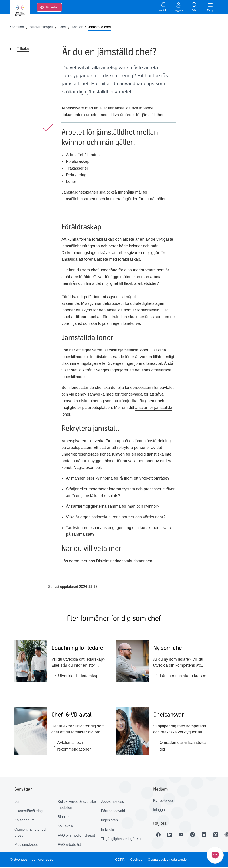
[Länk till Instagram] (197, 836)
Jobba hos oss (112, 803)
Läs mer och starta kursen (180, 677)
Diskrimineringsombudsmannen (124, 562)
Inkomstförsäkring (28, 812)
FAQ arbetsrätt (69, 846)
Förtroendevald (113, 812)
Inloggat (160, 811)
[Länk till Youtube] (184, 836)
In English (109, 831)
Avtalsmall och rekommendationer (71, 747)
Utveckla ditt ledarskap (75, 677)
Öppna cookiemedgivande (169, 861)
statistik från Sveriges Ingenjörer (100, 371)
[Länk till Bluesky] (209, 836)
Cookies (136, 861)
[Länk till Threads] (222, 836)
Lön (17, 803)
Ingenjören (109, 821)
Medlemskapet (26, 846)
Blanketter (66, 818)
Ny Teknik (65, 827)
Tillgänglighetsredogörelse (121, 840)
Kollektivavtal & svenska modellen (77, 806)
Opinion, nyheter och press (31, 834)
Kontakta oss (164, 802)
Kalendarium (24, 821)
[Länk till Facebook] (159, 836)
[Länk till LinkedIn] (172, 836)
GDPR (119, 861)
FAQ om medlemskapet (76, 836)
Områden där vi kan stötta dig (179, 747)
